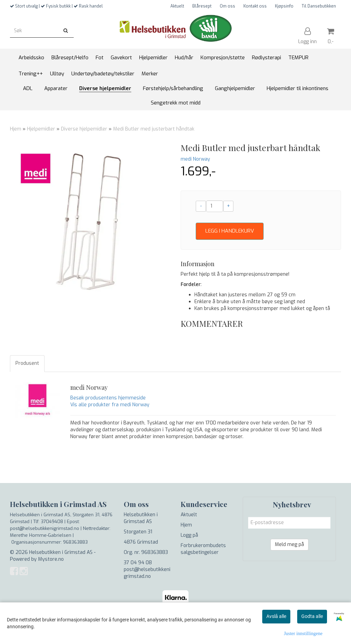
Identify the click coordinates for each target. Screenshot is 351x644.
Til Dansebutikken (319, 6)
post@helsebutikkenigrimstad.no (147, 573)
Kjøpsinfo (284, 6)
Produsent (27, 363)
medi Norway (195, 159)
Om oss (227, 6)
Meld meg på (289, 544)
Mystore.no (51, 559)
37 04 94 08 (138, 563)
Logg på (189, 535)
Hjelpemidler (41, 129)
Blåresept (202, 6)
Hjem (16, 129)
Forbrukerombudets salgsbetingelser (203, 549)
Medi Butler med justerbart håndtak (154, 129)
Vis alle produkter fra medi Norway (110, 405)
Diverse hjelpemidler (84, 129)
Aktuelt (177, 6)
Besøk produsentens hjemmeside (108, 398)
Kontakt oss (255, 6)
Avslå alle (276, 616)
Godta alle (312, 616)
